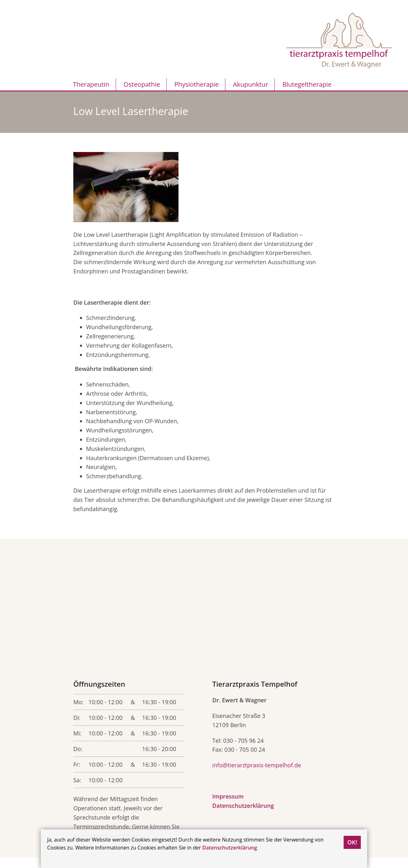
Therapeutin (91, 84)
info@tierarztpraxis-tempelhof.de (257, 765)
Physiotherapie (197, 84)
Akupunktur (251, 84)
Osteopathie (142, 84)
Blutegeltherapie (307, 84)
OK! (352, 842)
